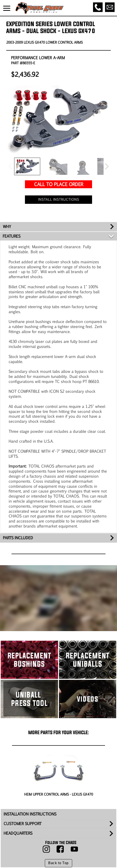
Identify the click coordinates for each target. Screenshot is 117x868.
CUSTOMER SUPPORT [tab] (23, 824)
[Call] (98, 7)
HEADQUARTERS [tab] (18, 833)
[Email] (110, 7)
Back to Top (58, 863)
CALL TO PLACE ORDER (59, 184)
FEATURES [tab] (12, 236)
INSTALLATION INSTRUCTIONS (30, 814)
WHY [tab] (7, 226)
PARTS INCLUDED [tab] (18, 538)
